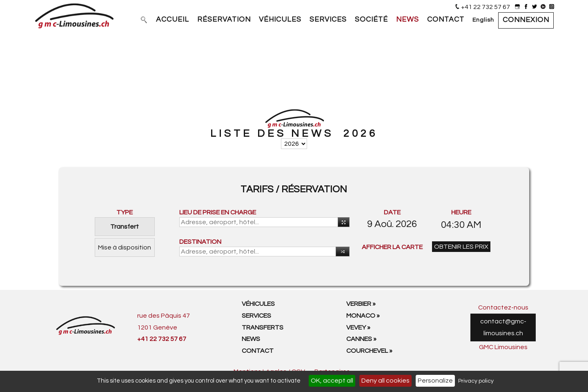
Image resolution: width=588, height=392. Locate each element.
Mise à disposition (125, 247)
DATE (392, 212)
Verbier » (361, 304)
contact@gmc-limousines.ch (503, 327)
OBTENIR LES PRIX (461, 247)
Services (256, 316)
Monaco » (363, 316)
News (251, 339)
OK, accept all (332, 381)
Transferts (263, 327)
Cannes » (361, 339)
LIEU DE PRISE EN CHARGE (218, 212)
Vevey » (358, 327)
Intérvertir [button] (341, 252)
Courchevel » (369, 351)
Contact (258, 351)
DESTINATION (200, 242)
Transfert (125, 227)
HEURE (461, 212)
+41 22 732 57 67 (486, 7)
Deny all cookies (385, 381)
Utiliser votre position (342, 223)
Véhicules (258, 304)
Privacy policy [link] (476, 381)
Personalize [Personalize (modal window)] (435, 381)
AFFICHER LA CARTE (392, 247)
